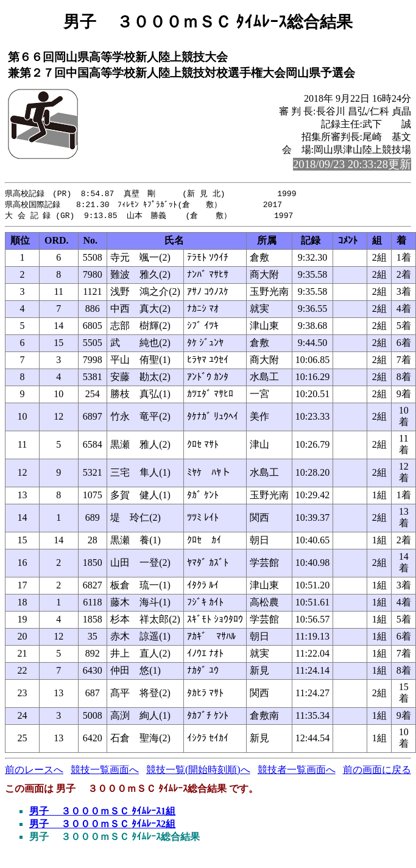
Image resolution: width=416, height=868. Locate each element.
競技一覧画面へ (105, 771)
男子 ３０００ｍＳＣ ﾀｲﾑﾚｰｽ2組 (102, 826)
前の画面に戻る (377, 771)
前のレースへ (34, 771)
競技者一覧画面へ (297, 771)
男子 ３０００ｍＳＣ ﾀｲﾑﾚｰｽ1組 (102, 813)
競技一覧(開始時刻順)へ (198, 771)
